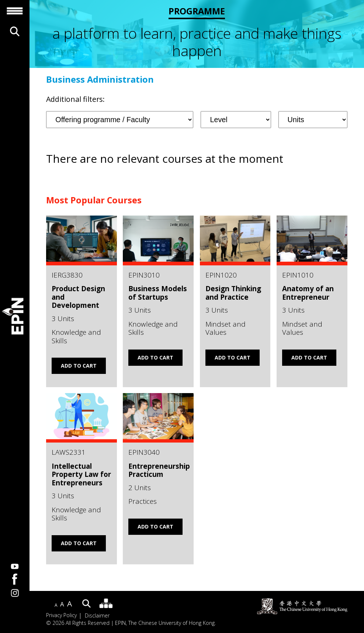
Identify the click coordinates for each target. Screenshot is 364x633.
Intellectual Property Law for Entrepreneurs (81, 474)
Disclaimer (97, 616)
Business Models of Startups (158, 293)
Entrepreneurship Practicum (159, 470)
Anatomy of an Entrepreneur (308, 293)
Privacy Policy (61, 616)
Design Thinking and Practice (233, 293)
